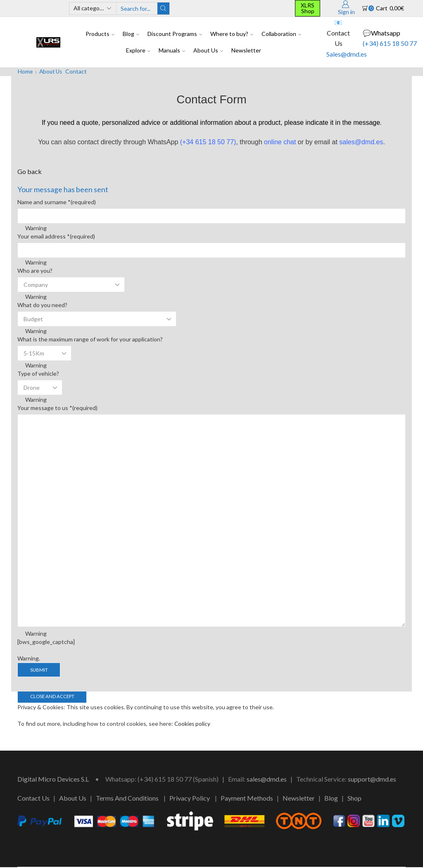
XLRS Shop (308, 8)
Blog (131, 34)
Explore (138, 50)
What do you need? (42, 305)
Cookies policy (193, 724)
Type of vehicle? (38, 373)
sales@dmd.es (267, 780)
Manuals (172, 50)
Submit (40, 670)
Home (25, 71)
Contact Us (33, 799)
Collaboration (281, 34)
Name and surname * (57, 202)
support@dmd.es (372, 780)
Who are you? (35, 271)
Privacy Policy (190, 799)
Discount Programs (175, 34)
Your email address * (56, 236)
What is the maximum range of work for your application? (90, 339)
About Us (208, 50)
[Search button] (163, 8)
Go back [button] (30, 171)
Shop (354, 799)
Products (100, 34)
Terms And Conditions (127, 799)
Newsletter (246, 50)
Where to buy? (232, 34)
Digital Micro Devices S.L (53, 780)
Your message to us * (57, 408)
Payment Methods (247, 799)
